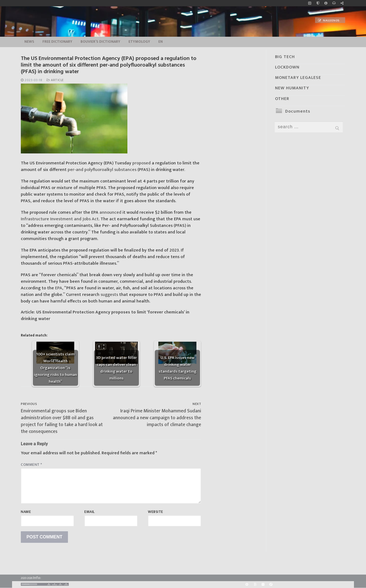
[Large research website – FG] (342, 3)
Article (55, 80)
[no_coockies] (318, 3)
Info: (37, 578)
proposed (141, 163)
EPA (59, 288)
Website (156, 512)
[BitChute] (255, 585)
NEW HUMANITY (292, 88)
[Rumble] (247, 585)
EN (161, 42)
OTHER (282, 99)
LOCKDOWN (287, 67)
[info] (326, 3)
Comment (32, 465)
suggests (109, 295)
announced (110, 212)
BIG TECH (285, 57)
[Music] (310, 3)
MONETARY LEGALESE (298, 78)
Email (90, 512)
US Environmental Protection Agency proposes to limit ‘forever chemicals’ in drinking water (105, 316)
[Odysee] (271, 585)
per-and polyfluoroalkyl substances (102, 170)
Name (26, 512)
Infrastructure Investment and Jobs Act (60, 219)
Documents (298, 111)
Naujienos (329, 21)
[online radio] (334, 3)
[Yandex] (263, 585)
